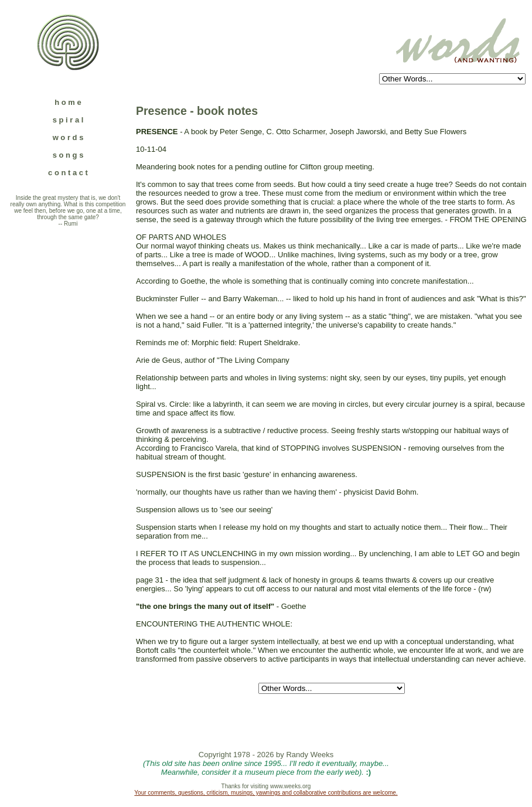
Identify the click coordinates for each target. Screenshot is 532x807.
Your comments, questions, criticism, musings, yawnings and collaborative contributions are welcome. (266, 793)
